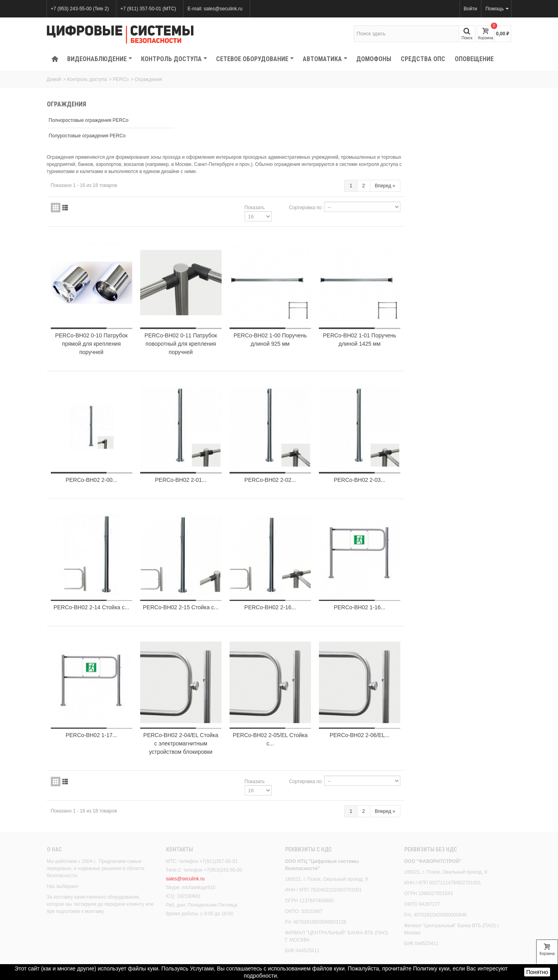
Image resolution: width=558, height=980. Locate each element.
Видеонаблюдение (100, 59)
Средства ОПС (423, 59)
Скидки (177, 934)
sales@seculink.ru (185, 818)
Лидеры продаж (186, 950)
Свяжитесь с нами (308, 942)
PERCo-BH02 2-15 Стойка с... (295, 546)
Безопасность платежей (76, 950)
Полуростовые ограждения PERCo (87, 136)
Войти (471, 9)
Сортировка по (412, 152)
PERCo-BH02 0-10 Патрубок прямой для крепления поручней (209, 285)
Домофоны (374, 59)
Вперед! (491, 947)
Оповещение (474, 59)
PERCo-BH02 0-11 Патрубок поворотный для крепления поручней (295, 285)
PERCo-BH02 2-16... (382, 541)
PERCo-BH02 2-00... (209, 417)
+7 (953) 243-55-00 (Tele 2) (80, 9)
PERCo (121, 79)
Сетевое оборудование (255, 59)
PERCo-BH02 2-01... (295, 417)
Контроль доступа (87, 79)
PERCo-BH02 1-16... (468, 541)
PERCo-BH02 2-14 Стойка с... (209, 546)
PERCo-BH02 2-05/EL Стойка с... (382, 678)
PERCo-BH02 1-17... (209, 674)
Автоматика (325, 59)
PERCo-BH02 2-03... (468, 417)
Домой (54, 79)
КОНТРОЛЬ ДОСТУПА (174, 59)
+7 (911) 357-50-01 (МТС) (148, 9)
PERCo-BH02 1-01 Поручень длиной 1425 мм (468, 280)
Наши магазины (305, 934)
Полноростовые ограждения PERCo (89, 120)
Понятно (537, 972)
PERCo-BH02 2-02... (382, 417)
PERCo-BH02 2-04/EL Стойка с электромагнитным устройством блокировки (295, 682)
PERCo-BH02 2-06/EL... (468, 674)
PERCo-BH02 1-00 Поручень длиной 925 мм (382, 280)
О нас (54, 788)
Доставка (60, 934)
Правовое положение (73, 942)
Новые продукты (187, 942)
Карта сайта (301, 950)
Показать (362, 152)
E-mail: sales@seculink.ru (215, 9)
